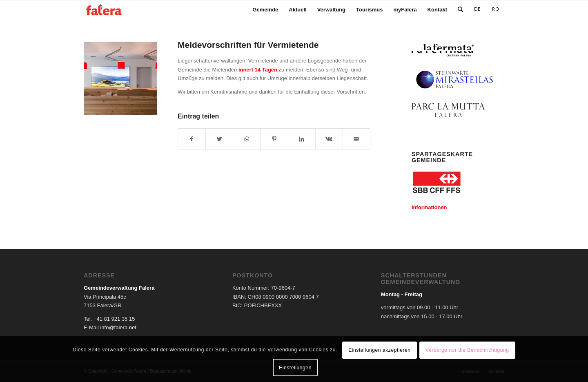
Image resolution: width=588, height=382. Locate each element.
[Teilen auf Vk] (329, 139)
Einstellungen (295, 368)
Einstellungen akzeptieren (379, 350)
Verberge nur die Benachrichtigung (467, 350)
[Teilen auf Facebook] (192, 139)
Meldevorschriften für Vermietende (248, 45)
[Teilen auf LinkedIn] (302, 139)
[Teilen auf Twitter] (219, 139)
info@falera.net (118, 327)
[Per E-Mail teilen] (356, 139)
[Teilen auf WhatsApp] (247, 139)
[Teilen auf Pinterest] (274, 139)
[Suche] (460, 10)
